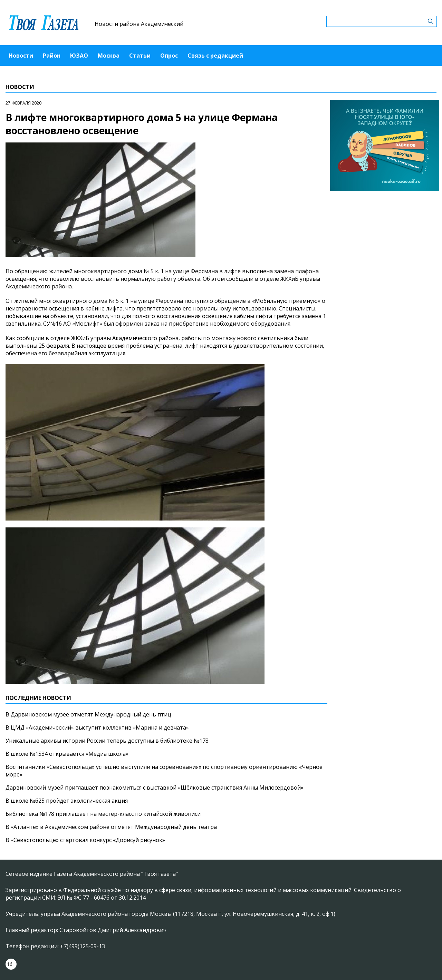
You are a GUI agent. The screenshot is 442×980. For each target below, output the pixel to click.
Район (52, 56)
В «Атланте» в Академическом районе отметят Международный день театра (111, 827)
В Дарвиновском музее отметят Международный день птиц (88, 714)
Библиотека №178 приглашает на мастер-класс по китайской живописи (103, 814)
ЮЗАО (79, 56)
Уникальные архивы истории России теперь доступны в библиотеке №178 (107, 741)
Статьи (140, 56)
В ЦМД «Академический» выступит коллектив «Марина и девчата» (97, 727)
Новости (21, 56)
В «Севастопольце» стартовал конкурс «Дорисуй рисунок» (85, 840)
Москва (109, 56)
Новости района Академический (139, 24)
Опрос (169, 56)
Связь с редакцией (215, 56)
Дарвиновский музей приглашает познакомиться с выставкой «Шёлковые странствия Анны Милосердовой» (155, 788)
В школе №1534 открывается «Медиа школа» (67, 754)
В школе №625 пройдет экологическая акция (67, 801)
